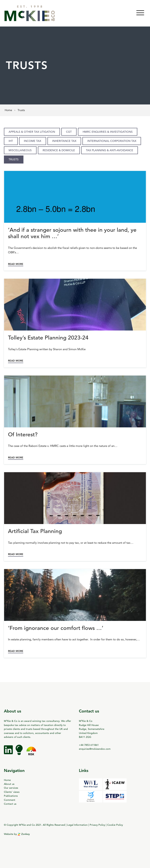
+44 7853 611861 (89, 745)
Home (7, 780)
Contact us (10, 804)
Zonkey (24, 834)
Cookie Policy (115, 825)
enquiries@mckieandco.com (95, 749)
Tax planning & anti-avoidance (110, 150)
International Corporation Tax (112, 141)
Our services (11, 788)
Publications (11, 796)
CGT (69, 132)
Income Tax (33, 141)
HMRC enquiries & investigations (108, 132)
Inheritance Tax (64, 141)
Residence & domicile (59, 150)
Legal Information (77, 825)
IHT (11, 141)
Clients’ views (12, 792)
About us (9, 784)
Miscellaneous (20, 150)
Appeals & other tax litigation (32, 132)
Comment (10, 800)
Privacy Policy (97, 825)
